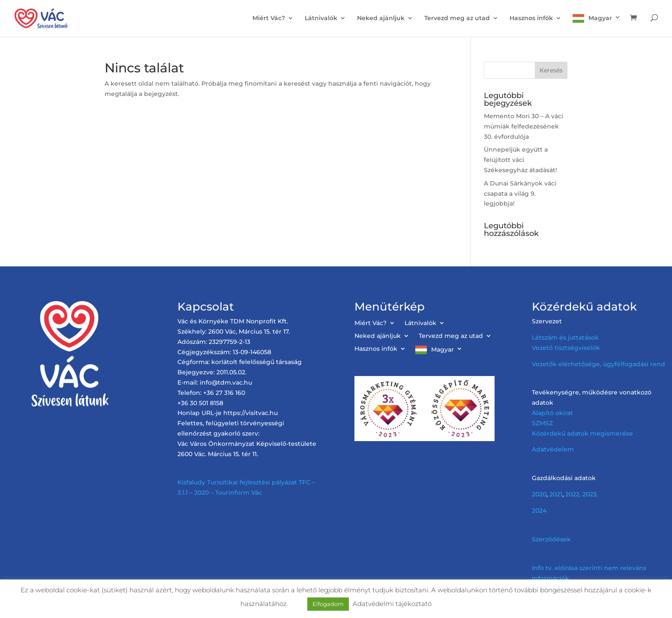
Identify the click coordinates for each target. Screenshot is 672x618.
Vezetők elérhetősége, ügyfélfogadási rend (598, 364)
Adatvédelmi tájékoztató (392, 604)
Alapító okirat (552, 413)
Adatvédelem (553, 449)
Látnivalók (321, 18)
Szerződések (551, 539)
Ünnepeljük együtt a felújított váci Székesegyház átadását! (520, 160)
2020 (539, 494)
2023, (590, 494)
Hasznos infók (531, 18)
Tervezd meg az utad (457, 18)
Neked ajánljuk (381, 18)
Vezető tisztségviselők (566, 348)
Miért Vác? (269, 18)
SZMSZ (542, 423)
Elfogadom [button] (328, 604)
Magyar (600, 18)
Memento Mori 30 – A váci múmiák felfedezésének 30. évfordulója (523, 126)
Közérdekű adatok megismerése (582, 433)
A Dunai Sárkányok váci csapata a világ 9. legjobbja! (520, 194)
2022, (573, 494)
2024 (539, 511)
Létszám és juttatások (565, 337)
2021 (556, 494)
